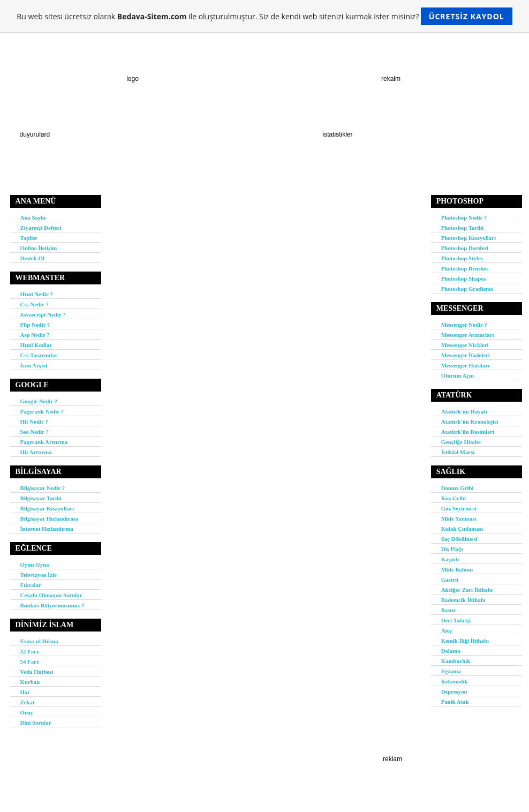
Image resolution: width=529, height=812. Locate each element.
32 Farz (30, 651)
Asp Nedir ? (35, 335)
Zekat (28, 702)
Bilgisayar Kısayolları (47, 508)
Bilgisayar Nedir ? (43, 488)
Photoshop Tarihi (463, 228)
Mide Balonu (457, 569)
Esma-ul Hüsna (39, 641)
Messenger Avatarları (468, 335)
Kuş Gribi (454, 498)
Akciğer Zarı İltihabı (467, 590)
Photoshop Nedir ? (464, 217)
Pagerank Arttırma (44, 442)
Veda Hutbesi (37, 672)
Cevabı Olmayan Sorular (51, 595)
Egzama (451, 671)
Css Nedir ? (35, 304)
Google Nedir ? (39, 401)
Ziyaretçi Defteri (41, 228)
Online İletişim (39, 248)
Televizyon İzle (39, 575)
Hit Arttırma (36, 452)
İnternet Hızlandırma (47, 529)
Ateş (447, 630)
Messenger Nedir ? (464, 325)
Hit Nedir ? (34, 422)
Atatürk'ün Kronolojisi (470, 422)
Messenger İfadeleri (466, 355)
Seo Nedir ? (35, 432)
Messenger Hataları (466, 365)
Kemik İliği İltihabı (465, 641)
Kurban (30, 682)
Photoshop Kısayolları (468, 238)
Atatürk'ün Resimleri (468, 432)
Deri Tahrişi (456, 620)
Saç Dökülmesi (459, 539)
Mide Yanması (459, 518)
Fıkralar (31, 585)
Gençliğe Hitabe (461, 442)
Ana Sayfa (33, 217)
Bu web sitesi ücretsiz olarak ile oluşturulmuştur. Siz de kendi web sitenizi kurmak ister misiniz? (264, 16)
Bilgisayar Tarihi (41, 498)
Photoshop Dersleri (465, 248)
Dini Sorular (36, 723)
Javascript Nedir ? (43, 314)
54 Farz (30, 661)
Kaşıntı (450, 559)
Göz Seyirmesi (459, 508)
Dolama (451, 651)
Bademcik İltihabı (463, 600)
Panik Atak (455, 702)
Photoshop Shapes (464, 279)
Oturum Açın (458, 375)
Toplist (29, 238)
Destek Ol (32, 258)
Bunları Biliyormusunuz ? (52, 605)
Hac (25, 692)
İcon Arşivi (34, 365)
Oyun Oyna (35, 565)
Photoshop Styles (462, 258)
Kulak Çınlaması (462, 529)
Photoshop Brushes (465, 268)
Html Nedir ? (37, 294)
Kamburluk (456, 661)
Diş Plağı (452, 549)
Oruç (27, 712)
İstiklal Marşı (458, 452)
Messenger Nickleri (465, 345)
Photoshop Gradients (467, 289)
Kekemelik (455, 681)
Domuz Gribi (458, 488)
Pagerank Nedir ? (42, 411)
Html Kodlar (36, 345)
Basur (449, 610)
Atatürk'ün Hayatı (464, 411)
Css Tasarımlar (39, 355)
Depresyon (454, 691)
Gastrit (450, 580)
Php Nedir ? (35, 325)
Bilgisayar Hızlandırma (49, 518)
